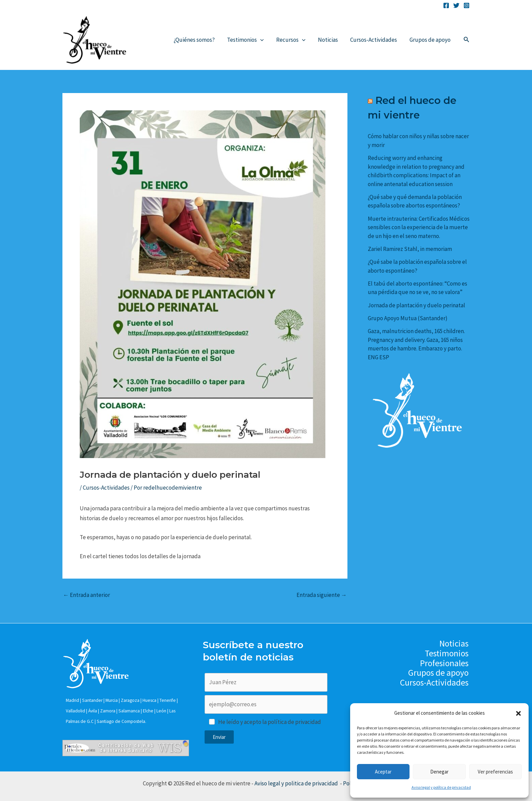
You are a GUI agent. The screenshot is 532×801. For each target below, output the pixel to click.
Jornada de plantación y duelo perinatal (416, 305)
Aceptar (383, 772)
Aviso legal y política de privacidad (441, 787)
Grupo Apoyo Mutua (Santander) (408, 318)
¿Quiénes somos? (199, 40)
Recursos (294, 40)
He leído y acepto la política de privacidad (270, 722)
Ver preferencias (495, 772)
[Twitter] (456, 5)
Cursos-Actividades (375, 40)
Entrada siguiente (322, 595)
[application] (264, 40)
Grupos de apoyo (430, 40)
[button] (518, 713)
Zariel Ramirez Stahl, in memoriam (410, 249)
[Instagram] (467, 5)
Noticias (330, 40)
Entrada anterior (87, 595)
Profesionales (445, 663)
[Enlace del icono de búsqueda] (467, 40)
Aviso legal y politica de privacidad (297, 783)
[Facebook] (446, 5)
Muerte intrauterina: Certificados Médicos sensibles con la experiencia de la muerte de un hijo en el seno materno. (419, 227)
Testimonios (249, 40)
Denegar (439, 772)
